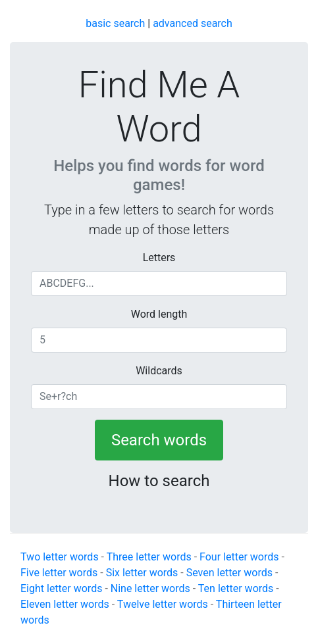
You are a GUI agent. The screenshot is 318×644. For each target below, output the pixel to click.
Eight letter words (61, 588)
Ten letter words (236, 588)
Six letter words (142, 573)
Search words (159, 440)
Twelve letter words (163, 604)
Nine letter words (150, 588)
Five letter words (59, 573)
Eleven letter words (65, 604)
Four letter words (239, 557)
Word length (159, 314)
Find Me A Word (159, 107)
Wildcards (159, 371)
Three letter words (149, 557)
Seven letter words (229, 573)
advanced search (193, 23)
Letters (159, 258)
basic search (115, 23)
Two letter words (60, 557)
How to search (159, 481)
